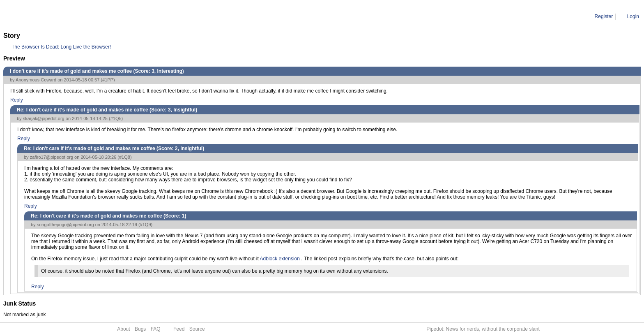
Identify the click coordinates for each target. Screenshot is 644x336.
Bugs (140, 329)
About (123, 329)
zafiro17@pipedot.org (52, 157)
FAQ (156, 329)
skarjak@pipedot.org (44, 118)
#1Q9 (146, 225)
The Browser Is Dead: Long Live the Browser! (61, 47)
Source (197, 329)
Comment (45, 16)
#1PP (108, 80)
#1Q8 (125, 157)
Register (604, 16)
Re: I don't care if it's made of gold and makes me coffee (123, 16)
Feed (179, 329)
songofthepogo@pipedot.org (66, 225)
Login (633, 16)
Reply (17, 100)
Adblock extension (280, 259)
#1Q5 (116, 118)
